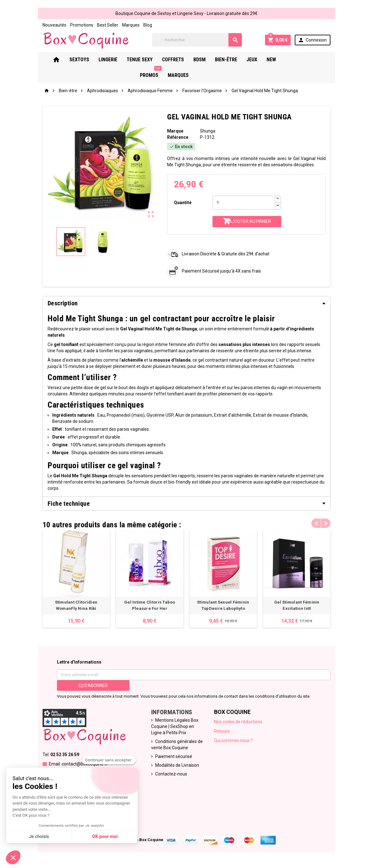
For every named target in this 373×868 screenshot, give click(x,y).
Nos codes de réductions (238, 722)
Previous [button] (316, 523)
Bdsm (208, 60)
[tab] (186, 303)
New (280, 60)
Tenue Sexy (148, 60)
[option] (76, 579)
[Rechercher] (197, 40)
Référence (178, 137)
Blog (148, 25)
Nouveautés (54, 25)
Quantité (183, 203)
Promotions (82, 25)
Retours (222, 731)
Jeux (260, 60)
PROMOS (305, 57)
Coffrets (181, 60)
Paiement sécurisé (174, 756)
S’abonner (93, 685)
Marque (175, 131)
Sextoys (88, 60)
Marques (131, 25)
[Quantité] (244, 203)
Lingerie (116, 60)
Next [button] (326, 523)
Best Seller (108, 25)
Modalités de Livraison (177, 765)
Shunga (208, 131)
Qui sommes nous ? (233, 740)
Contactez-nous (171, 774)
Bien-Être (235, 60)
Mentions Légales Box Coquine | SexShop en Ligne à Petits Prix (175, 726)
